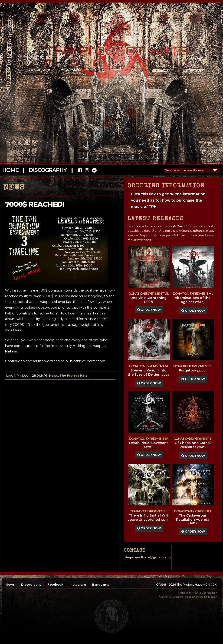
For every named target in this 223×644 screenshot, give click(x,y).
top (111, 616)
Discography (48, 170)
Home (10, 170)
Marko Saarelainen (205, 593)
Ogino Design (208, 597)
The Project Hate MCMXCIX (111, 53)
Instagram (78, 585)
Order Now (149, 310)
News (54, 376)
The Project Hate (74, 376)
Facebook (55, 585)
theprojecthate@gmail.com (148, 557)
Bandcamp (101, 585)
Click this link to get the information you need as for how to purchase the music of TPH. (168, 200)
